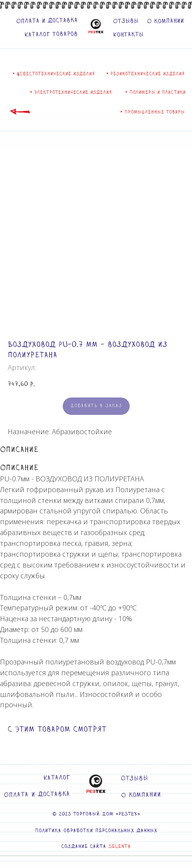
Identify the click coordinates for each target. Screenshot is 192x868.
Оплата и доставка (47, 21)
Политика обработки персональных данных (96, 831)
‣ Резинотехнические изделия (146, 74)
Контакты (128, 35)
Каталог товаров (51, 34)
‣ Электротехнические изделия (71, 92)
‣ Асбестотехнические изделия (54, 74)
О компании (165, 21)
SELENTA (120, 847)
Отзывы (126, 21)
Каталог (57, 778)
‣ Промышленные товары (153, 112)
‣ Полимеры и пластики (155, 92)
